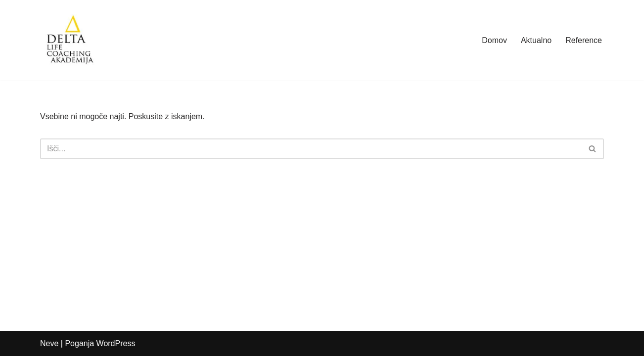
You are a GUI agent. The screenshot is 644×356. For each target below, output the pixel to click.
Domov (494, 40)
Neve (49, 343)
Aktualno (536, 40)
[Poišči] (311, 149)
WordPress (116, 343)
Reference (584, 40)
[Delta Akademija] (70, 40)
